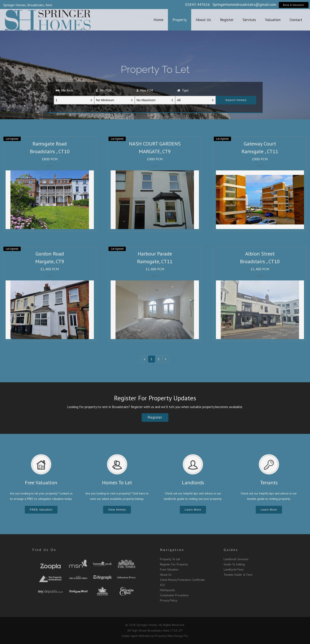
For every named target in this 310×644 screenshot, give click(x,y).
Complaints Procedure (174, 595)
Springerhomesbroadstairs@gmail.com (244, 4)
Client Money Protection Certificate (182, 580)
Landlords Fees (234, 569)
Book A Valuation (294, 5)
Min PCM (104, 90)
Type (183, 90)
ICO (162, 585)
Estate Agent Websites (136, 636)
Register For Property (174, 564)
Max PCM (145, 90)
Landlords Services (236, 559)
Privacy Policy (169, 600)
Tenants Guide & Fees (238, 575)
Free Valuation (169, 569)
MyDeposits (167, 590)
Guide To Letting (234, 564)
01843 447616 (198, 4)
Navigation (172, 550)
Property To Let (170, 559)
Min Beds (65, 90)
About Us (166, 575)
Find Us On (44, 550)
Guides (231, 550)
